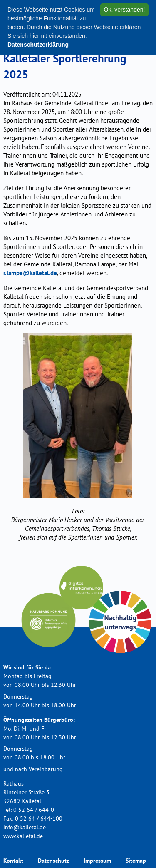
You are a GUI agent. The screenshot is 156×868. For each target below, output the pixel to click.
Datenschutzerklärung (38, 45)
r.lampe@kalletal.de (30, 273)
